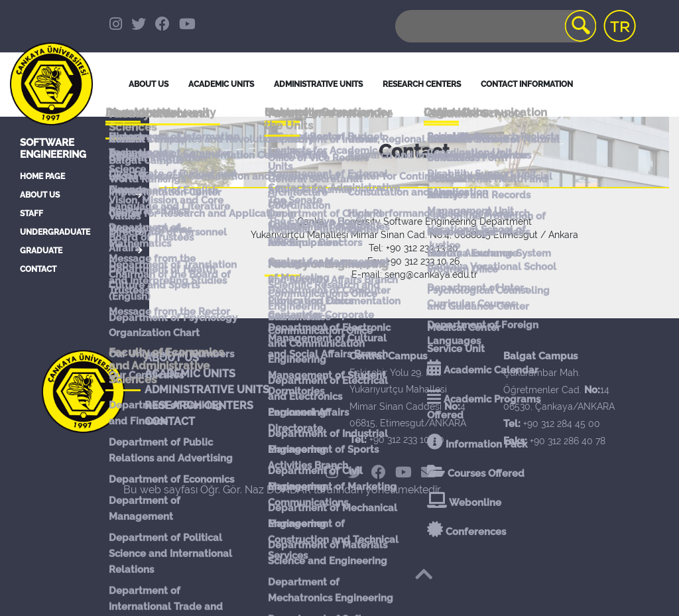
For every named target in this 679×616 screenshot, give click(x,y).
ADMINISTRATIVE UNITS (207, 390)
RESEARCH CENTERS (199, 405)
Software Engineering (53, 149)
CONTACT (38, 269)
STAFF (31, 214)
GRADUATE (41, 251)
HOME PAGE (42, 176)
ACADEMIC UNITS (190, 374)
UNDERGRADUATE (55, 232)
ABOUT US (40, 195)
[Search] (495, 26)
